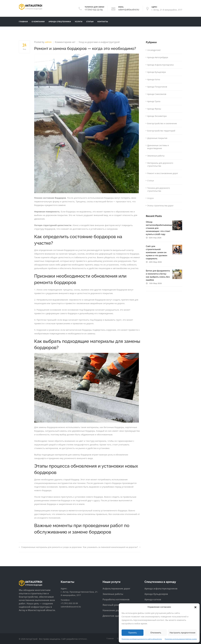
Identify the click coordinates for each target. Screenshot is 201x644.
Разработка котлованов (116, 599)
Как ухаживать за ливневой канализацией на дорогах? (112, 547)
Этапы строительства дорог (160, 206)
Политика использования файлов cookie (181, 639)
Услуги (79, 22)
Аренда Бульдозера (157, 72)
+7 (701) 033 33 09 (94, 10)
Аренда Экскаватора (157, 116)
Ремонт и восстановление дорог (163, 173)
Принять (133, 633)
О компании (38, 22)
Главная (23, 22)
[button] (195, 607)
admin (48, 42)
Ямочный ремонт (112, 605)
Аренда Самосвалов (157, 94)
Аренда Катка (154, 79)
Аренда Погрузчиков (157, 87)
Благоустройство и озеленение (162, 123)
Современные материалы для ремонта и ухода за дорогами (50, 547)
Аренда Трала (154, 101)
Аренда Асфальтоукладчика (160, 65)
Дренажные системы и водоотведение (158, 147)
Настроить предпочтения (182, 633)
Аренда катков (153, 599)
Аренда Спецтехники (60, 22)
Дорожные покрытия (157, 138)
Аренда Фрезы (154, 109)
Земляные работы (156, 156)
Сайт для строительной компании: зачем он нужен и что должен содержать (157, 252)
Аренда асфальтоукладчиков (161, 589)
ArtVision (83, 639)
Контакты (103, 22)
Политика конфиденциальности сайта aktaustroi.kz (142, 639)
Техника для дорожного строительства (159, 189)
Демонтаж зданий (113, 616)
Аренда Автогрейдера (158, 57)
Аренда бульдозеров (156, 594)
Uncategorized (154, 50)
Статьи (90, 22)
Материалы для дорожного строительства (160, 164)
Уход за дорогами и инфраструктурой (99, 42)
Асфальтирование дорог (116, 589)
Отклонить (156, 633)
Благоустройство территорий (161, 131)
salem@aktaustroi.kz (129, 10)
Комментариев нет (65, 42)
